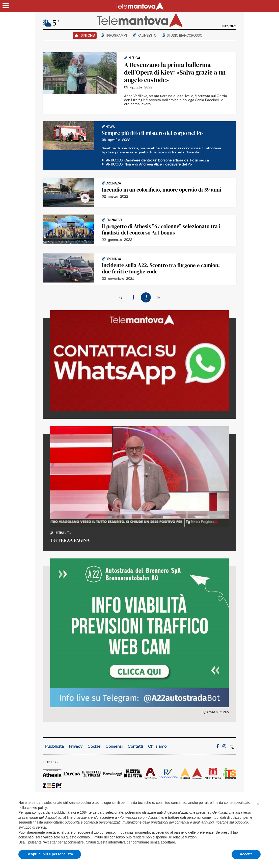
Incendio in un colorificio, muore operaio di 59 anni (162, 190)
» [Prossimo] (159, 297)
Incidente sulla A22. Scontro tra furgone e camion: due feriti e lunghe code (161, 268)
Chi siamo (157, 746)
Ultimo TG (62, 533)
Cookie (94, 746)
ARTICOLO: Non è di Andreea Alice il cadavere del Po (149, 164)
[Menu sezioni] (6, 6)
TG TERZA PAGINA (70, 540)
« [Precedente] (121, 297)
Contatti (135, 746)
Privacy (76, 746)
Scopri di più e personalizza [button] (50, 854)
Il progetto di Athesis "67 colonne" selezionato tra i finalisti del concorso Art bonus (161, 229)
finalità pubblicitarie (48, 822)
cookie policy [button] (37, 808)
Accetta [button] (246, 854)
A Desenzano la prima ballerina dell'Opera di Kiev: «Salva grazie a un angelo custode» (175, 72)
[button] (258, 804)
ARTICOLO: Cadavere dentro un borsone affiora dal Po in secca (157, 160)
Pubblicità (54, 746)
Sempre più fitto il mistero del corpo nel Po (152, 133)
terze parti (97, 812)
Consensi (114, 746)
